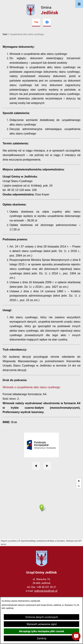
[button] (76, 636)
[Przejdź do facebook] (47, 22)
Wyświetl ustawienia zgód (42, 624)
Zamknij (42, 638)
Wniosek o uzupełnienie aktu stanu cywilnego (31, 387)
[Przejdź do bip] (36, 22)
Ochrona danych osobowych (42, 617)
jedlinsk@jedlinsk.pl (46, 591)
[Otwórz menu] (79, 4)
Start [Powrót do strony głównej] (5, 34)
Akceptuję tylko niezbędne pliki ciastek (41, 631)
